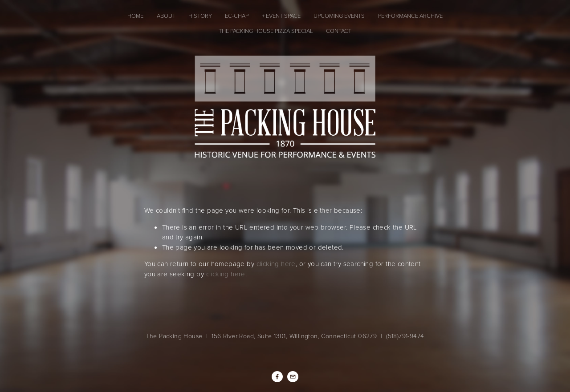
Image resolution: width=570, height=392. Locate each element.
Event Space (283, 16)
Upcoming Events (339, 16)
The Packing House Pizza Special (266, 31)
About (166, 16)
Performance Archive (410, 16)
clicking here (276, 264)
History (200, 16)
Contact (339, 31)
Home (135, 16)
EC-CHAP (237, 16)
